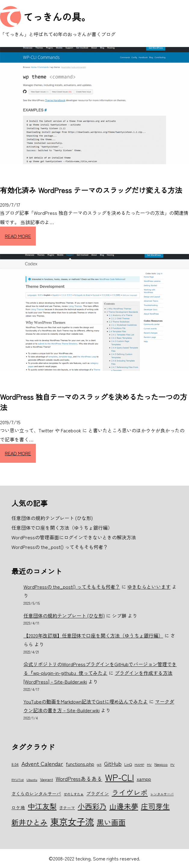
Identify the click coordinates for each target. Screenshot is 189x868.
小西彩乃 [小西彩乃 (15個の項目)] (92, 806)
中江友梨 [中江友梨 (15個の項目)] (42, 806)
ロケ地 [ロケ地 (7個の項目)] (18, 807)
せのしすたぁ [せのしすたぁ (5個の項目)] (74, 794)
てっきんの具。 (57, 17)
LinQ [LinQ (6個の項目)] (128, 764)
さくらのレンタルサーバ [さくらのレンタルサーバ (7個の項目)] (36, 793)
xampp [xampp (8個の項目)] (144, 779)
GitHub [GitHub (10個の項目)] (113, 763)
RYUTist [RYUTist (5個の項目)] (18, 780)
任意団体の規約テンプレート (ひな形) (64, 616)
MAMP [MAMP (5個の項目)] (139, 765)
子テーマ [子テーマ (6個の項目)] (67, 808)
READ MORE (18, 236)
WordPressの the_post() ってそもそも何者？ (72, 587)
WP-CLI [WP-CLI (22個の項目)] (119, 777)
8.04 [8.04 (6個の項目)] (15, 764)
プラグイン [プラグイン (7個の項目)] (98, 793)
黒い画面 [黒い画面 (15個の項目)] (111, 822)
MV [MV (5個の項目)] (149, 765)
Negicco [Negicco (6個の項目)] (161, 764)
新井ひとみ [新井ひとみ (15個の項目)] (29, 822)
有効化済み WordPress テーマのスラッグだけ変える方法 (91, 190)
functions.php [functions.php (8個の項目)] (80, 764)
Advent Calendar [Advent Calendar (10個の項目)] (42, 763)
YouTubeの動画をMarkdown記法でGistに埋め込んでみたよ (86, 701)
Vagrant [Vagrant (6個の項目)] (46, 779)
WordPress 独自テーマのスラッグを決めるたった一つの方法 (94, 402)
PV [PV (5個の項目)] (172, 765)
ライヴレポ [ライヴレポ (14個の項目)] (130, 792)
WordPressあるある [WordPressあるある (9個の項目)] (79, 779)
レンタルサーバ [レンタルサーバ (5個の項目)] (162, 794)
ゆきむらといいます (149, 587)
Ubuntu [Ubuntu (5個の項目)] (32, 780)
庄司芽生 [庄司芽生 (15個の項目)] (155, 806)
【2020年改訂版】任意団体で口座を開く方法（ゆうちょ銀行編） (93, 635)
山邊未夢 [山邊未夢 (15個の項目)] (124, 806)
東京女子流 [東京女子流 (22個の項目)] (72, 821)
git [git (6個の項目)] (99, 764)
